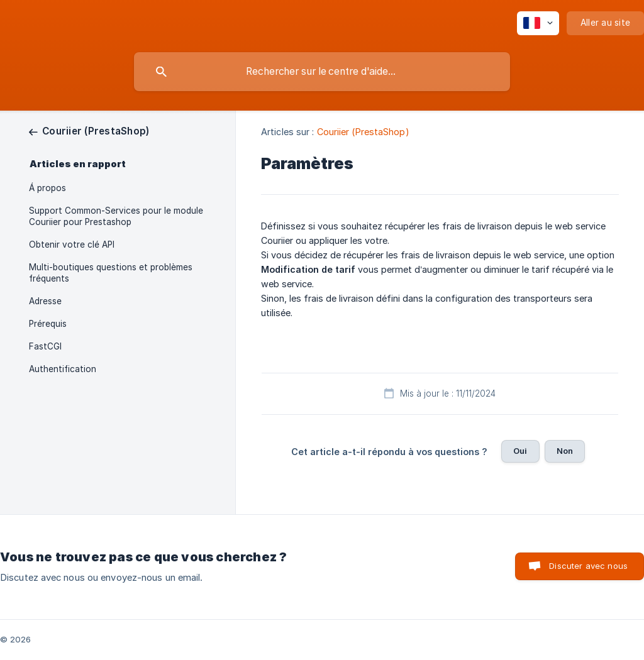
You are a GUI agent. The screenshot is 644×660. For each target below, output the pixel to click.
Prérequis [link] (48, 324)
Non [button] (565, 451)
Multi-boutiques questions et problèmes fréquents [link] (111, 273)
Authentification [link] (63, 369)
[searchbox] (322, 72)
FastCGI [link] (45, 346)
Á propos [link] (47, 188)
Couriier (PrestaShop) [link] (363, 132)
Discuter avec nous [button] (588, 566)
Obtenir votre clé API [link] (72, 245)
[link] (89, 131)
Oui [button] (520, 451)
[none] (538, 23)
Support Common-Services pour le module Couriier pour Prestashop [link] (116, 216)
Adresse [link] (45, 301)
